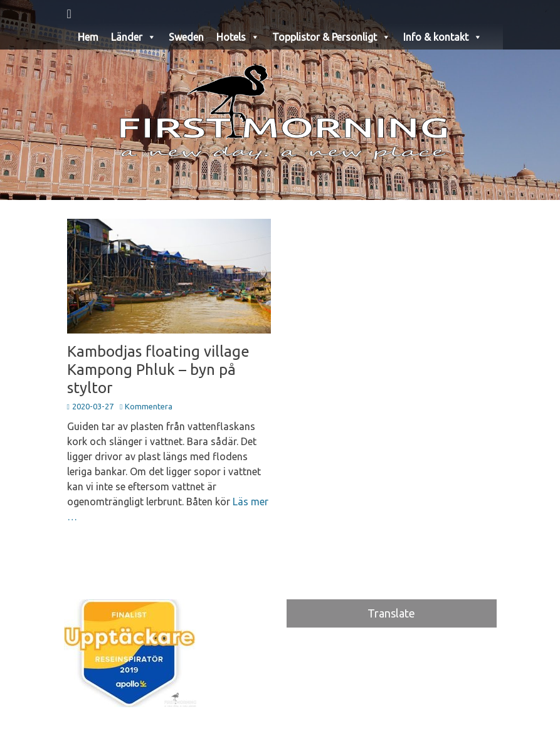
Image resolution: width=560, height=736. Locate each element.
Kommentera (149, 406)
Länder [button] (134, 37)
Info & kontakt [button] (443, 37)
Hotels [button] (238, 37)
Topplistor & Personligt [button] (331, 37)
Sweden (186, 37)
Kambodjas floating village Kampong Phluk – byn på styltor (158, 370)
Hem (88, 37)
